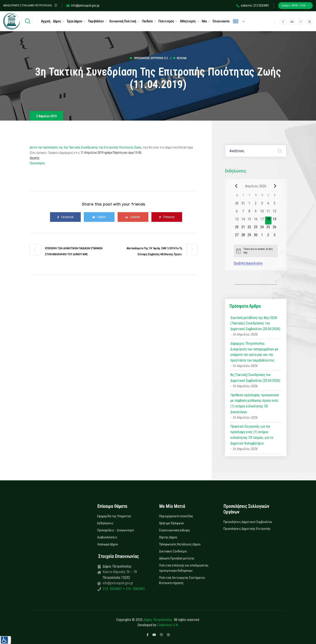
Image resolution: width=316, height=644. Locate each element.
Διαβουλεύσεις (107, 537)
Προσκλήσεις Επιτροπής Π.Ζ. (151, 58)
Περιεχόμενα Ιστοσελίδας (176, 516)
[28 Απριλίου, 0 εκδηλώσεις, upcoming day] (243, 236)
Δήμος (57, 21)
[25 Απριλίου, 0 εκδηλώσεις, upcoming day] (268, 228)
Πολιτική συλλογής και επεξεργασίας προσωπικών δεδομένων (184, 568)
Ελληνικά (236, 21)
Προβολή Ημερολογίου (248, 263)
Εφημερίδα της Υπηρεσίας (114, 516)
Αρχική (46, 21)
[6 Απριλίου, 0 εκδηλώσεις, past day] (237, 213)
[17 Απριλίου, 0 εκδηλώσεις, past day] (262, 221)
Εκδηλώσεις (105, 523)
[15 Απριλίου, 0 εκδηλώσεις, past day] (249, 221)
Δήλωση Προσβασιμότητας (177, 558)
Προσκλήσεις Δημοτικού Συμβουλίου (248, 522)
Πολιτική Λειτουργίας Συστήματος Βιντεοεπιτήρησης (182, 580)
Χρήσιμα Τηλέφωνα (171, 523)
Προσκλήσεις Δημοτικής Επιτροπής (247, 529)
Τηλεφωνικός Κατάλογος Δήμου (180, 544)
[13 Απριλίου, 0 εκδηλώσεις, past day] (237, 221)
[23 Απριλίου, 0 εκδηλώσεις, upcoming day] (256, 228)
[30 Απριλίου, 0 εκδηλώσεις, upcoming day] (256, 236)
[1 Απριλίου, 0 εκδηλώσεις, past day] (249, 205)
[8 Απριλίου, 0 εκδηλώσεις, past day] (249, 213)
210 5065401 (135, 589)
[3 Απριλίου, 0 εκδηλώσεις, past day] (262, 205)
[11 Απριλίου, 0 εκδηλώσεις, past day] (268, 213)
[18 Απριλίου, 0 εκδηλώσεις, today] (268, 221)
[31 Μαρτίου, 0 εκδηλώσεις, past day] (243, 205)
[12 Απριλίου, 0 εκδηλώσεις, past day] (275, 213)
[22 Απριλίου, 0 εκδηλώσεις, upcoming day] (249, 228)
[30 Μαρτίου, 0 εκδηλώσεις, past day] (237, 205)
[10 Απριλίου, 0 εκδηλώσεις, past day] (262, 213)
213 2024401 (113, 589)
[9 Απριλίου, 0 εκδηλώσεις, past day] (256, 213)
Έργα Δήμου (75, 21)
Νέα (204, 21)
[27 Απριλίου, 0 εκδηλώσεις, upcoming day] (237, 236)
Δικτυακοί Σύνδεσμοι (173, 551)
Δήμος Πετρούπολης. (158, 620)
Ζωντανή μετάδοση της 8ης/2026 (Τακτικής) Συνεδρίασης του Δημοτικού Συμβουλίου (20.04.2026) (255, 323)
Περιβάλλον (96, 21)
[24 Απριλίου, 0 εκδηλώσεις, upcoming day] (262, 228)
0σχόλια (180, 58)
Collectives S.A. (168, 625)
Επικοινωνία (221, 21)
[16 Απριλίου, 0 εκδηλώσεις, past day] (256, 221)
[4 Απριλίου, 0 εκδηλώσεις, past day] (268, 205)
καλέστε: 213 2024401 (253, 5)
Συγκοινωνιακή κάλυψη (174, 530)
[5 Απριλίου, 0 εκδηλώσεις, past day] (275, 205)
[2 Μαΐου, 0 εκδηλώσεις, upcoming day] (268, 236)
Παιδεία (147, 21)
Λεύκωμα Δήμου (108, 544)
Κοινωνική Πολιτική (123, 21)
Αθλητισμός (188, 21)
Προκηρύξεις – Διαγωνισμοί (116, 530)
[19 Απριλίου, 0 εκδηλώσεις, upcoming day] (275, 221)
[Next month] (275, 186)
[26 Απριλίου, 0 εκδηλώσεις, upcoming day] (275, 228)
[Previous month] (236, 186)
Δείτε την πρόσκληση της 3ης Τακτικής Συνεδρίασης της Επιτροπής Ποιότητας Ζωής (86, 147)
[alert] (256, 251)
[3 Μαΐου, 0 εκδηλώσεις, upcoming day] (275, 236)
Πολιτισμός (166, 21)
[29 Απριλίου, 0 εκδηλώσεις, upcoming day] (249, 236)
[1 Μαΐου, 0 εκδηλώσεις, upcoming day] (262, 236)
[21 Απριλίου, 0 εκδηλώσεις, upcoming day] (243, 228)
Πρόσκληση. (37, 163)
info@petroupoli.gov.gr (83, 5)
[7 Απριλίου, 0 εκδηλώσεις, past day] (243, 213)
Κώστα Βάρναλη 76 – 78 (120, 572)
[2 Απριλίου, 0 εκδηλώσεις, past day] (256, 205)
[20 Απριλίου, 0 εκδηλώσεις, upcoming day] (237, 228)
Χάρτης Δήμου (168, 537)
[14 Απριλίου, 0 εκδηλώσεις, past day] (243, 221)
